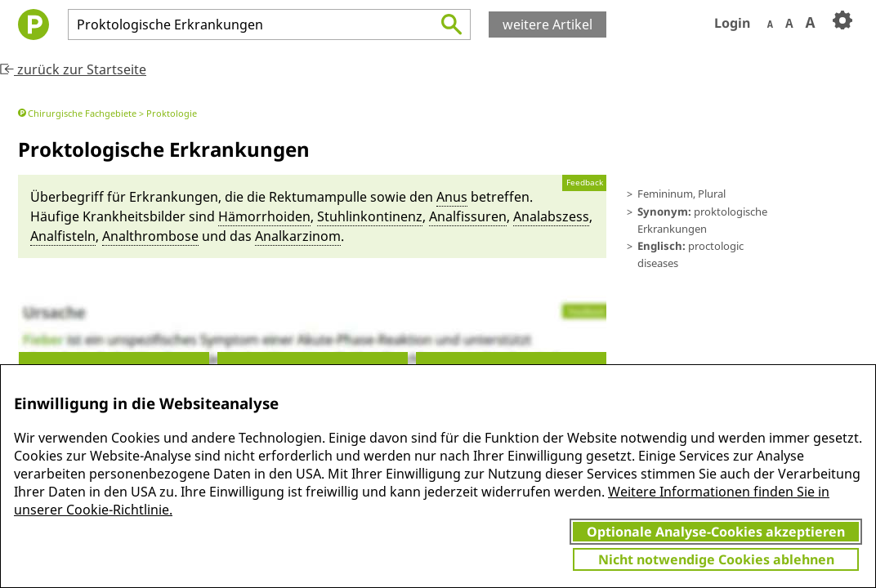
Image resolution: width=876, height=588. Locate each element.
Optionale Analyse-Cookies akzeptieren (716, 532)
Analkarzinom (298, 236)
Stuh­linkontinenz (370, 216)
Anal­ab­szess (551, 216)
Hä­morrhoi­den (264, 216)
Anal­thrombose (150, 236)
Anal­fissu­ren (468, 216)
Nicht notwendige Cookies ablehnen (716, 559)
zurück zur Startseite (73, 69)
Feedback (585, 183)
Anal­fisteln (63, 236)
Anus (452, 197)
